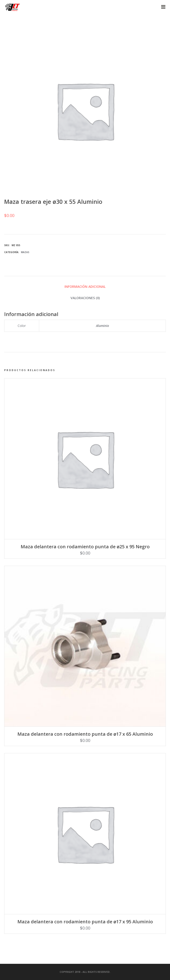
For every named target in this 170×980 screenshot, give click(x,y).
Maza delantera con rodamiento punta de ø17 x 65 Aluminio (85, 734)
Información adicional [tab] (85, 287)
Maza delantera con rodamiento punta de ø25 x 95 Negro (85, 547)
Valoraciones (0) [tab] (85, 298)
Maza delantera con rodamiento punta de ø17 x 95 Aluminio (85, 922)
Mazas (25, 252)
